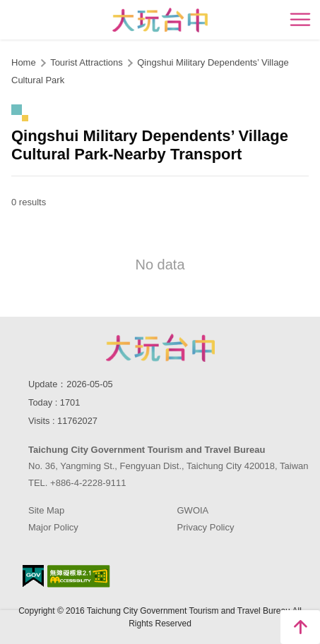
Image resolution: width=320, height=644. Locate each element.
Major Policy (53, 527)
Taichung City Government (160, 348)
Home (24, 62)
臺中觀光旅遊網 (160, 20)
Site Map (46, 510)
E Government (33, 576)
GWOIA (193, 510)
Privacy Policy (206, 527)
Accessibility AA (79, 576)
